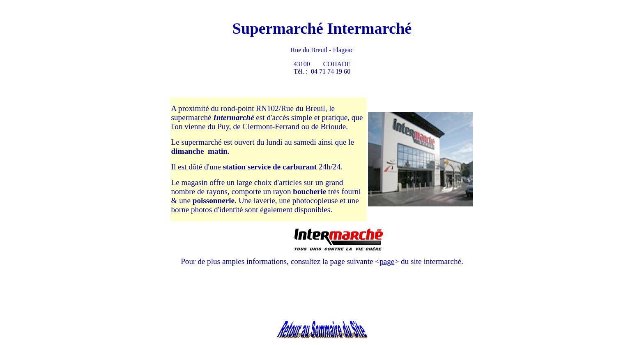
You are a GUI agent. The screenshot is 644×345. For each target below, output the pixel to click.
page (387, 261)
